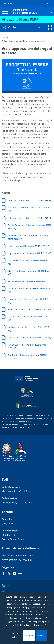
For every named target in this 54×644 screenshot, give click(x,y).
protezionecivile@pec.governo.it (17, 560)
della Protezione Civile (25, 11)
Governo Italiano (8, 3)
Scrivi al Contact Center (13, 539)
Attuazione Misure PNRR (20, 19)
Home (5, 37)
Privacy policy (14, 635)
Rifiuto (42, 635)
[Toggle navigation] (5, 12)
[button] (50, 11)
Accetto (29, 635)
